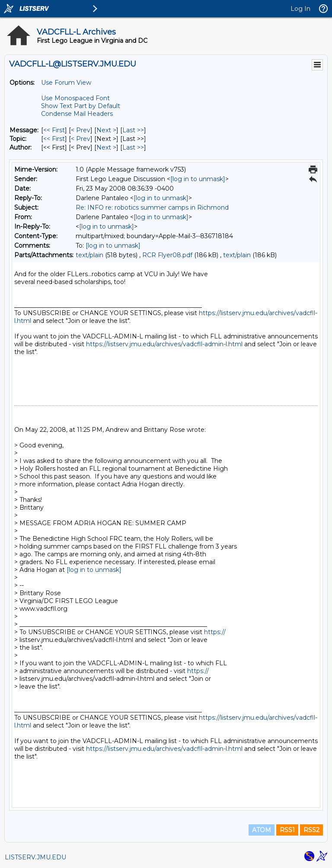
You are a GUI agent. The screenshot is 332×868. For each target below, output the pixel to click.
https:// (215, 632)
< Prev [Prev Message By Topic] (81, 139)
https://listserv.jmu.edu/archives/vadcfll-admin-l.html (164, 344)
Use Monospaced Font (75, 98)
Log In (300, 9)
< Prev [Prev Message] (81, 130)
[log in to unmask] (198, 179)
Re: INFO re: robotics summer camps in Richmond (152, 207)
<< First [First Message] (54, 130)
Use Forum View (66, 83)
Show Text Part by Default (81, 106)
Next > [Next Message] (106, 130)
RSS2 (311, 830)
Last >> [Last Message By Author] (133, 147)
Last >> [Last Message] (133, 130)
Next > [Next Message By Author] (106, 147)
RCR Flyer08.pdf (167, 255)
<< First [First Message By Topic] (54, 139)
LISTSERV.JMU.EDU (35, 857)
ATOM (262, 830)
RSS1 (287, 830)
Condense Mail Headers (77, 114)
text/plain (89, 255)
